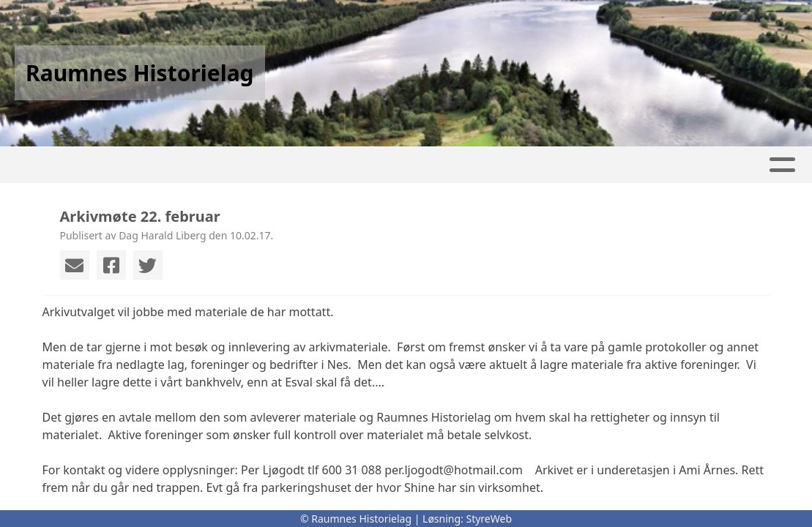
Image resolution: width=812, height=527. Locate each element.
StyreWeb (489, 519)
